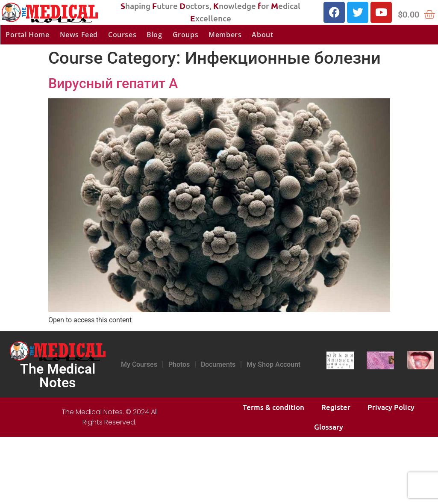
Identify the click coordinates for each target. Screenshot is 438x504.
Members (225, 35)
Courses (122, 35)
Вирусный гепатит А (113, 83)
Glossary (329, 427)
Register (336, 407)
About (262, 35)
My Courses (139, 364)
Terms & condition (273, 407)
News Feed (79, 35)
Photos (179, 364)
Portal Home (28, 35)
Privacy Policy (391, 407)
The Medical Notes (58, 376)
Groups (186, 35)
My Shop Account (273, 364)
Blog (154, 35)
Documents (218, 364)
